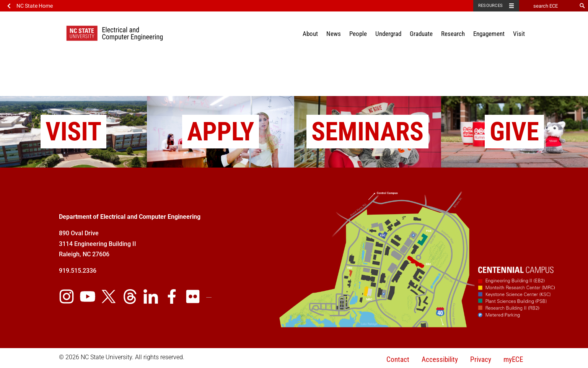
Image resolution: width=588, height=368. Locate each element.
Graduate (421, 34)
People (358, 34)
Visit (519, 34)
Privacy (481, 359)
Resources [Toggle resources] (490, 6)
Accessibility (440, 359)
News (334, 34)
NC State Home (35, 6)
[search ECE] (548, 6)
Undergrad (388, 34)
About (310, 34)
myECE (513, 359)
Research (453, 34)
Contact (398, 359)
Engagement (489, 34)
